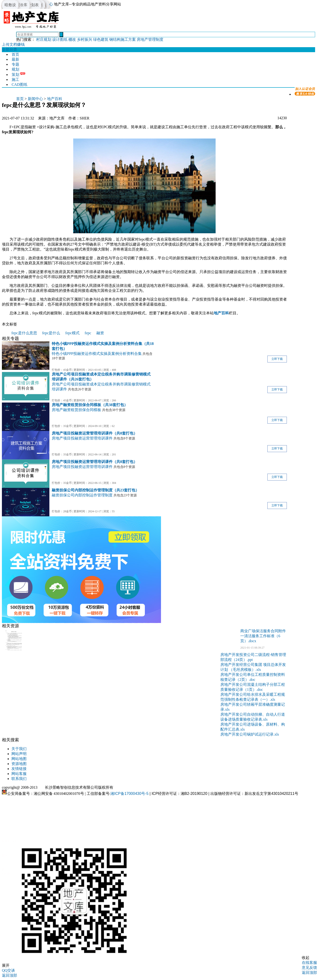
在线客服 (309, 963)
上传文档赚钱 (13, 44)
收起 (306, 958)
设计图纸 (60, 39)
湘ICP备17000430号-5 (129, 794)
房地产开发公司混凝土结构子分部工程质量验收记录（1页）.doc (253, 687)
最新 (15, 59)
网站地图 (19, 759)
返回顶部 (309, 973)
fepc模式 (72, 333)
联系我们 (19, 779)
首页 (15, 54)
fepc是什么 (51, 333)
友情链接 (19, 769)
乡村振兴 (85, 39)
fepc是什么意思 (24, 333)
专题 (15, 64)
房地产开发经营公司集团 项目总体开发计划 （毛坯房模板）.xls (253, 667)
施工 (15, 80)
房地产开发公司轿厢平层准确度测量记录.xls (253, 707)
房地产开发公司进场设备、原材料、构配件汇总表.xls (253, 727)
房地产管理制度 (150, 39)
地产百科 (55, 99)
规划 (15, 69)
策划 (15, 75)
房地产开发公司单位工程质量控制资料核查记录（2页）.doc (253, 677)
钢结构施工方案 (123, 39)
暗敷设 (10, 5)
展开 (6, 965)
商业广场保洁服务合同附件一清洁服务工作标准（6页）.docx (263, 636)
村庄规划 (44, 39)
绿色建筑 (101, 39)
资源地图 (19, 764)
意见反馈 (309, 968)
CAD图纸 (19, 85)
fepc (88, 333)
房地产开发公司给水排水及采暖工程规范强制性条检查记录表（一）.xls (253, 697)
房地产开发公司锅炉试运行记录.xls (250, 734)
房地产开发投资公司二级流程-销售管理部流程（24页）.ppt (253, 657)
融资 (100, 333)
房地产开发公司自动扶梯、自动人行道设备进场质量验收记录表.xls (253, 717)
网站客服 (19, 774)
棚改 (72, 39)
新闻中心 (35, 99)
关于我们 (19, 749)
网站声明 (19, 754)
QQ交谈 (8, 970)
